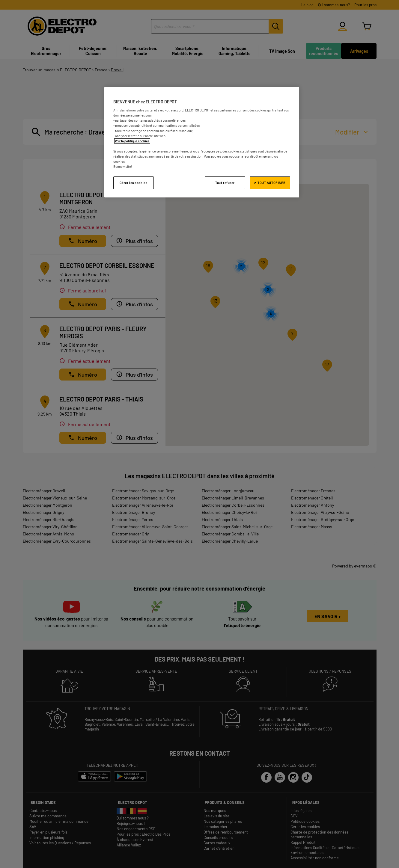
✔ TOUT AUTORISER (270, 183)
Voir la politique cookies (132, 141)
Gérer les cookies (134, 183)
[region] (202, 142)
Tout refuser (225, 183)
